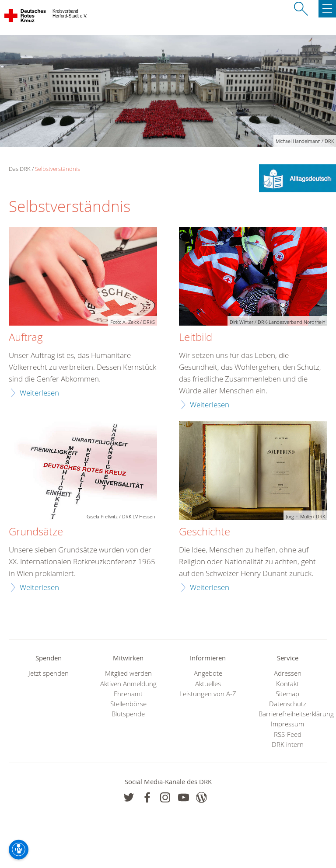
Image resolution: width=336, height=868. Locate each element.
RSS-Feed (288, 734)
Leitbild (196, 337)
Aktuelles (208, 684)
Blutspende (128, 714)
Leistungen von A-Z (208, 694)
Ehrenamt (128, 694)
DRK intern (288, 745)
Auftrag (26, 337)
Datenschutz (288, 704)
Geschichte (205, 532)
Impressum (287, 724)
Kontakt (287, 684)
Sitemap (287, 694)
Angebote (208, 673)
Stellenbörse (128, 704)
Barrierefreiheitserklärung (287, 714)
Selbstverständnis (58, 169)
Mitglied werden (128, 673)
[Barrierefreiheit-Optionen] (19, 849)
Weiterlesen (39, 393)
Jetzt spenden (49, 673)
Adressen (288, 673)
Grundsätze (36, 532)
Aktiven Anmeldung (128, 684)
